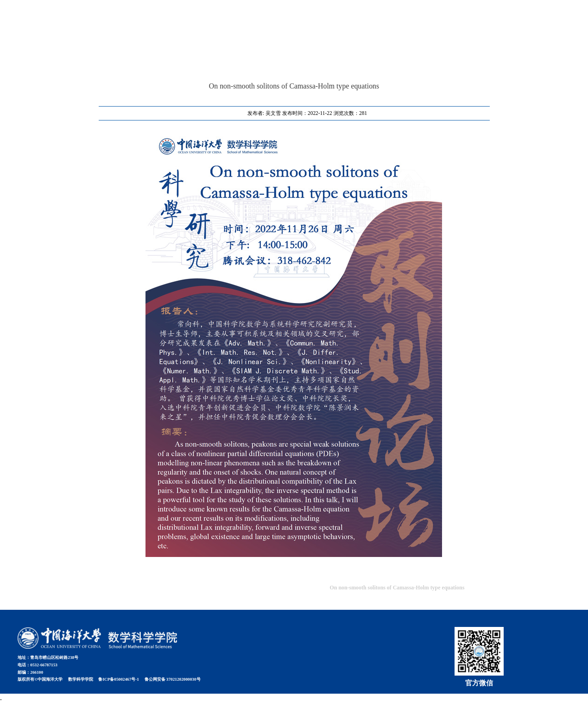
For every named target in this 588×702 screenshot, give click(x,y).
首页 (460, 22)
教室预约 (491, 22)
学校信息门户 (537, 22)
